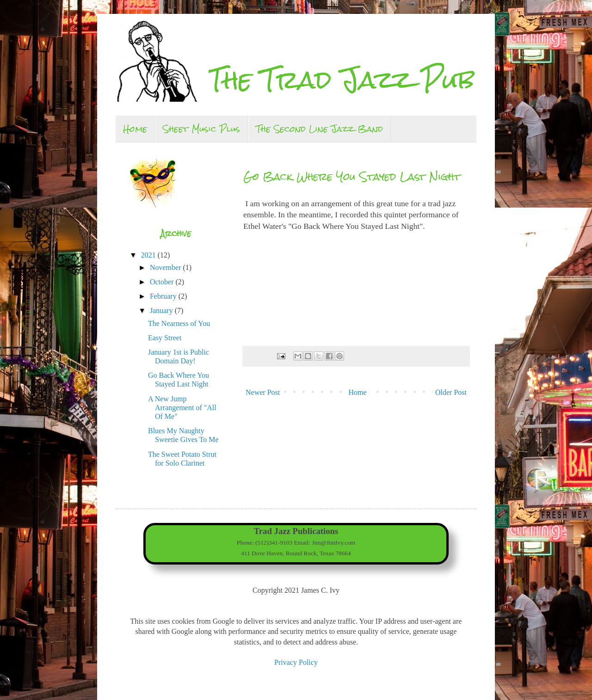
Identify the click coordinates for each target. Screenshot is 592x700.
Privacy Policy (296, 662)
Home (135, 129)
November (166, 267)
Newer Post (263, 392)
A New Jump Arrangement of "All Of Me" (182, 408)
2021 (149, 255)
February (164, 296)
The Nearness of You (179, 323)
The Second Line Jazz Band (319, 129)
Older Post (451, 392)
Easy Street (165, 338)
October (163, 282)
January (162, 310)
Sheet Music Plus (201, 129)
